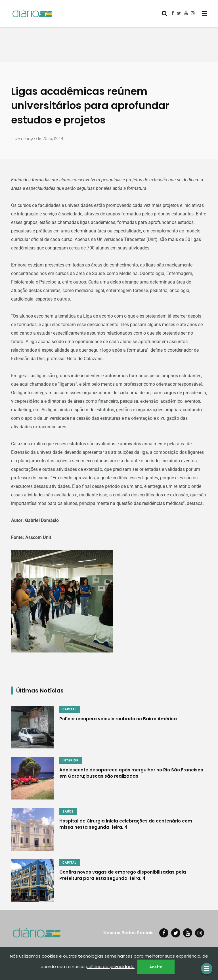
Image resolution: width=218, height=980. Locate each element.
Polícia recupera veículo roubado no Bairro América (118, 718)
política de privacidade (110, 967)
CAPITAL (70, 709)
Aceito (156, 967)
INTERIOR (71, 760)
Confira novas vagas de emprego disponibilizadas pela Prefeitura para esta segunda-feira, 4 (123, 875)
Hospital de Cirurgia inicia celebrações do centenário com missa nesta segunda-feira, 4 (126, 824)
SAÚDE (68, 812)
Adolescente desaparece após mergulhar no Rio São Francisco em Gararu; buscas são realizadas (131, 773)
